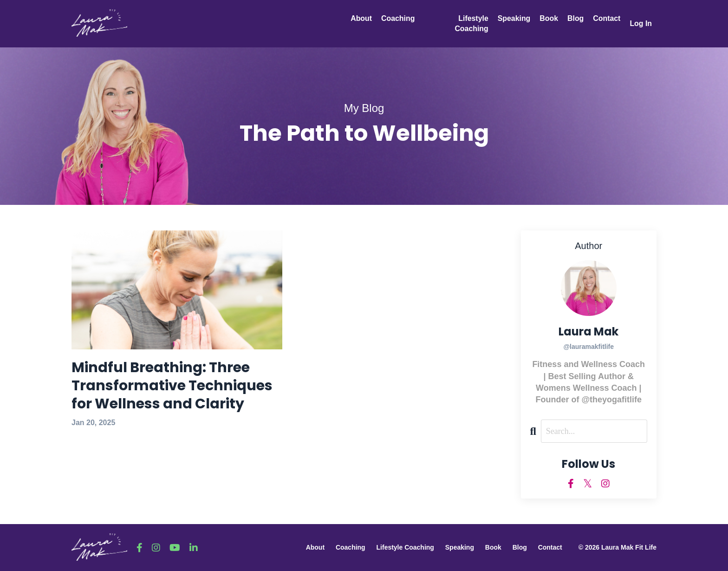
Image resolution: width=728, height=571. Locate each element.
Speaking (513, 18)
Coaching (398, 18)
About (361, 18)
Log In (641, 23)
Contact (606, 18)
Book (548, 18)
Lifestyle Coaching (471, 23)
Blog (575, 18)
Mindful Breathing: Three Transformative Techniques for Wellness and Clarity (172, 386)
